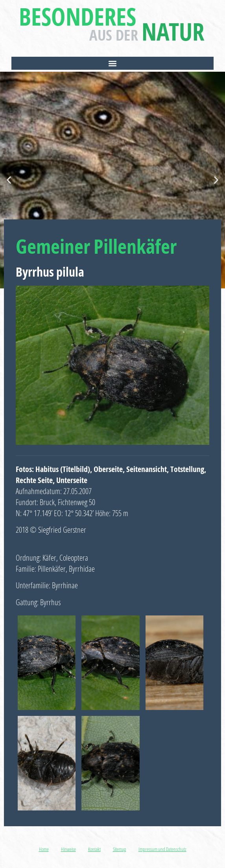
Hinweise (68, 849)
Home (44, 849)
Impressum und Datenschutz (162, 849)
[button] (113, 63)
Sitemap (120, 849)
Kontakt (94, 849)
